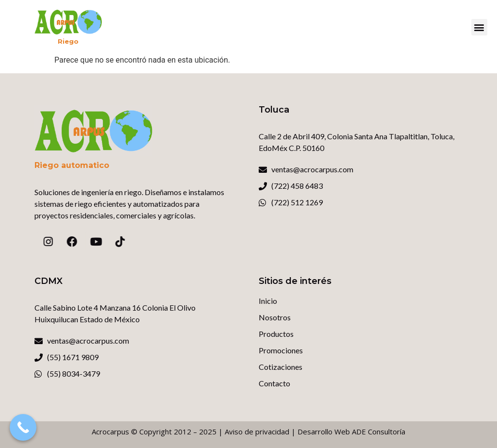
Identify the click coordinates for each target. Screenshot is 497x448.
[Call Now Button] (23, 427)
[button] (479, 27)
